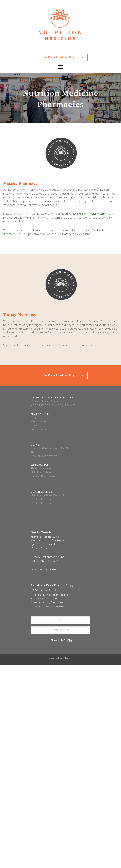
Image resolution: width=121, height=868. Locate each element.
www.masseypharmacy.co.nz (48, 570)
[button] (61, 57)
